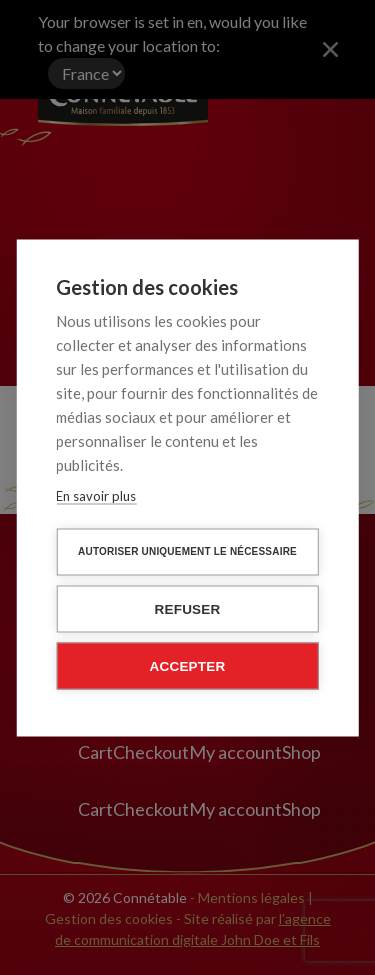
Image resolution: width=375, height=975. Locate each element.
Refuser (188, 608)
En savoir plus (96, 495)
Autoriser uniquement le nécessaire (187, 550)
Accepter (188, 665)
